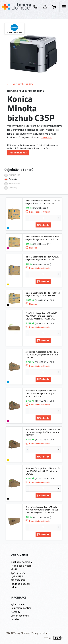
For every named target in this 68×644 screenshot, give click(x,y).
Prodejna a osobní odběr (20, 586)
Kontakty (15, 612)
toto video (47, 137)
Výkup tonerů (18, 604)
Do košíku (43, 225)
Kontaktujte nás (18, 153)
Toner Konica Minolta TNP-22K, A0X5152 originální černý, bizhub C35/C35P (43, 294)
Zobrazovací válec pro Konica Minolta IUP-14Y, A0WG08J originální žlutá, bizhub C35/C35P (43, 432)
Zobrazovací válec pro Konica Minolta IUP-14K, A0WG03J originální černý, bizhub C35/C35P (43, 471)
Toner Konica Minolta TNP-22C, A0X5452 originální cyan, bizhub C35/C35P (43, 202)
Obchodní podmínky (21, 562)
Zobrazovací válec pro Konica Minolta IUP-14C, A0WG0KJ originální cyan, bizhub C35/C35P (43, 355)
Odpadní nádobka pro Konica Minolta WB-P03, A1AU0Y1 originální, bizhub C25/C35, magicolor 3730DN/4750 (42, 510)
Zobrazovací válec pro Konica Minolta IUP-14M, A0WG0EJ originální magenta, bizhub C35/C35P (43, 393)
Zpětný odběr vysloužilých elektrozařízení (18, 577)
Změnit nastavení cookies (20, 617)
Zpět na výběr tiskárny (20, 84)
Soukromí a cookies (21, 608)
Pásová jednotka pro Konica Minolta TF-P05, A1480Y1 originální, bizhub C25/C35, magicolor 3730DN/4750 (42, 316)
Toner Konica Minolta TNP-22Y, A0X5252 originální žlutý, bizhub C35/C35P (43, 258)
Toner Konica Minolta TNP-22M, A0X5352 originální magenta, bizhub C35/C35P (43, 238)
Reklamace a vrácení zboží (21, 567)
